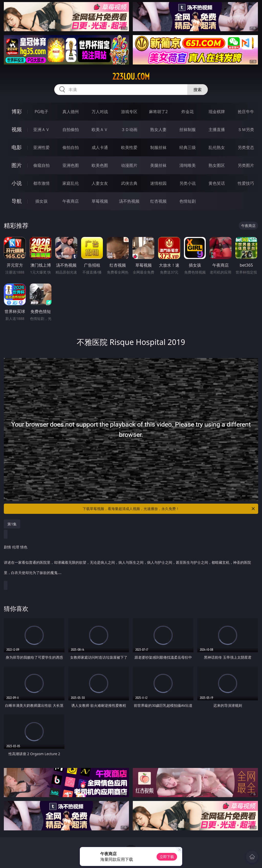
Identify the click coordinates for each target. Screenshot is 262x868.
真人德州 (71, 112)
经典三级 (188, 147)
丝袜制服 (188, 129)
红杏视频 (158, 201)
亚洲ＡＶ (41, 129)
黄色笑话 (217, 183)
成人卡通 (100, 147)
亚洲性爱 (41, 147)
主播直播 (217, 129)
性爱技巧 (246, 183)
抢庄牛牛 (246, 112)
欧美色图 (100, 165)
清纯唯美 (188, 165)
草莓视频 (100, 201)
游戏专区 (129, 112)
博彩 (17, 111)
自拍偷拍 (71, 129)
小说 (17, 183)
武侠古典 (129, 183)
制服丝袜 (158, 147)
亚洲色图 (71, 165)
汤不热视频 (129, 201)
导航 (17, 201)
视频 (17, 129)
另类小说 (188, 183)
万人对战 (100, 112)
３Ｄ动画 (129, 129)
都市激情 (41, 183)
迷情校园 (158, 183)
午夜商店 (71, 201)
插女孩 (41, 201)
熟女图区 (217, 165)
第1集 (12, 524)
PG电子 (41, 112)
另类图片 (246, 165)
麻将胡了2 (158, 112)
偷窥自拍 (41, 165)
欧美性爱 (129, 147)
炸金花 (188, 112)
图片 (17, 165)
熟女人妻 (158, 129)
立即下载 (167, 857)
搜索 (198, 90)
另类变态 (246, 147)
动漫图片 (129, 165)
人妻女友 (100, 183)
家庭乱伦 (71, 183)
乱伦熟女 (217, 147)
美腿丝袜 (158, 165)
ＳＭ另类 (246, 129)
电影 (17, 147)
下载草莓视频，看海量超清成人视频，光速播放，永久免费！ (169, 509)
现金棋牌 (217, 112)
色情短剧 (188, 201)
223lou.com (131, 77)
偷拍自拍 (71, 147)
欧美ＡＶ (100, 129)
